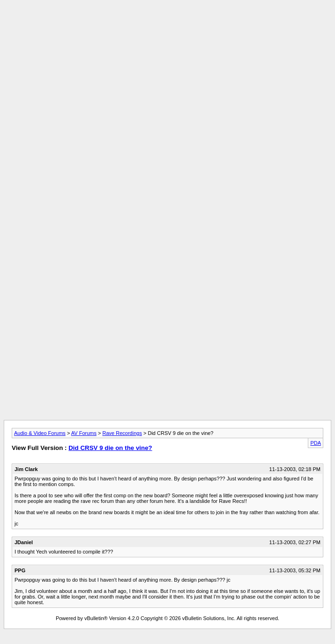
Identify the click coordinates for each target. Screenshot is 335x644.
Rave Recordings (122, 433)
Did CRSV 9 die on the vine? (110, 448)
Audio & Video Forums (40, 433)
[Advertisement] (167, 69)
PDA (316, 443)
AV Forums (84, 433)
